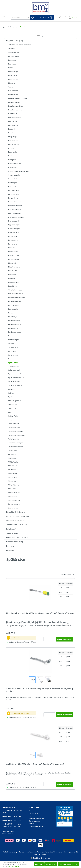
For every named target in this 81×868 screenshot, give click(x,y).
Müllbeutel (12, 275)
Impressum (33, 816)
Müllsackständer (14, 282)
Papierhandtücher (15, 301)
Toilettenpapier (14, 439)
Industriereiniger (14, 229)
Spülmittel (12, 389)
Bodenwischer (13, 79)
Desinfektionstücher (15, 110)
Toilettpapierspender (16, 447)
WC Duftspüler (13, 462)
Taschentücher (14, 424)
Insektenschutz (14, 232)
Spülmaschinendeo (15, 370)
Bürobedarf (11, 550)
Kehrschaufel (13, 244)
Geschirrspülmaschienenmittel (19, 171)
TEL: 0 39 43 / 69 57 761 (12, 817)
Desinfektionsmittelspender (18, 98)
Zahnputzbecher (14, 504)
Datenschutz (34, 813)
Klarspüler (12, 248)
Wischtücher (13, 496)
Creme (11, 87)
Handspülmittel (14, 190)
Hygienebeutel (14, 221)
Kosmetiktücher (14, 255)
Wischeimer (12, 489)
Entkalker (12, 133)
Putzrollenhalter (14, 305)
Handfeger (12, 186)
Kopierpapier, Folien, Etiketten (18, 537)
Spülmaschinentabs (15, 385)
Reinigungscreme (14, 321)
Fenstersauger (13, 141)
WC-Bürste (12, 470)
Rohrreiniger (13, 336)
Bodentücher (13, 75)
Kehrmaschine (13, 240)
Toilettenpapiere (14, 427)
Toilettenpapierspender (17, 435)
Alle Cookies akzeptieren (69, 864)
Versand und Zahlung (36, 818)
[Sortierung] (67, 574)
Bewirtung (10, 546)
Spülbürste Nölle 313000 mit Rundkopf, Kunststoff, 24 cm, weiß (35, 764)
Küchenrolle (12, 263)
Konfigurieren (51, 864)
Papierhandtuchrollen (16, 294)
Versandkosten (43, 852)
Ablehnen (39, 864)
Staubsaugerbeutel (15, 401)
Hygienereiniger (14, 225)
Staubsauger (13, 404)
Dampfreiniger (13, 95)
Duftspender (13, 121)
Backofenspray (14, 56)
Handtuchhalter (14, 194)
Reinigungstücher (14, 328)
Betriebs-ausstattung (14, 542)
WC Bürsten (12, 458)
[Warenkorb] (73, 17)
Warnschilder (13, 473)
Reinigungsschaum (15, 324)
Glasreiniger (12, 183)
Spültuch (11, 393)
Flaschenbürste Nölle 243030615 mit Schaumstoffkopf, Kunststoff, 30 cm (40, 613)
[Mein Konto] (65, 17)
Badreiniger (12, 64)
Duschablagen (13, 125)
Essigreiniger (13, 137)
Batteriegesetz (34, 821)
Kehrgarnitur (13, 236)
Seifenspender (14, 355)
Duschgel (12, 129)
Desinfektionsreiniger (16, 106)
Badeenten (12, 60)
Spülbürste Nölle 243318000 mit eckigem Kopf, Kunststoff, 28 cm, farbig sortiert (40, 690)
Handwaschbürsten (15, 206)
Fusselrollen (12, 167)
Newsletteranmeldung (37, 826)
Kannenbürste (15, 366)
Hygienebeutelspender (16, 217)
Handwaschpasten (15, 209)
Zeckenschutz (13, 508)
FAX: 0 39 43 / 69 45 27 (12, 821)
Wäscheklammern (14, 500)
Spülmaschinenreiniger (16, 378)
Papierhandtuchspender (17, 298)
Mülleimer (12, 278)
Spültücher (12, 397)
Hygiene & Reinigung (15, 41)
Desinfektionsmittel (15, 102)
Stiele (10, 412)
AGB (31, 811)
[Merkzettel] (60, 17)
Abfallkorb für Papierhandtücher (20, 45)
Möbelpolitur (13, 271)
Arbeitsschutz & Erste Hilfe (17, 525)
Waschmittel (13, 477)
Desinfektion (13, 114)
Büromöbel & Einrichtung (16, 512)
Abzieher (11, 49)
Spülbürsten (13, 363)
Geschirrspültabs (14, 175)
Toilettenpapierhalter (16, 431)
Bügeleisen (12, 83)
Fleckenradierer (14, 156)
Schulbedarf (11, 529)
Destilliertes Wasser (15, 118)
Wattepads (12, 481)
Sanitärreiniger (13, 340)
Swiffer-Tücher (14, 416)
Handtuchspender (15, 202)
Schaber (11, 344)
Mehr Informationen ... (15, 866)
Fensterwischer (14, 144)
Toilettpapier (13, 450)
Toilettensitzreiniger (15, 443)
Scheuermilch (13, 347)
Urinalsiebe (12, 454)
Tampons (12, 420)
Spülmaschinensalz (15, 382)
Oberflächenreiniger (15, 290)
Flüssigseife (12, 160)
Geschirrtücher (14, 179)
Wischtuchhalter (14, 493)
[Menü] (4, 17)
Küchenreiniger (14, 259)
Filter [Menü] (40, 36)
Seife (10, 359)
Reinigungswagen (14, 332)
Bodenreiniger (13, 72)
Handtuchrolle (13, 198)
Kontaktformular (8, 834)
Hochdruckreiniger (15, 213)
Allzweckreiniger (14, 52)
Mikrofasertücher (14, 267)
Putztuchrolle (13, 309)
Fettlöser (12, 148)
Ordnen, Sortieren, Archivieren (18, 516)
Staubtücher (13, 408)
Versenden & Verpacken (15, 520)
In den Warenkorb (65, 639)
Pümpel (11, 313)
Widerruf (32, 824)
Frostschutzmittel (14, 164)
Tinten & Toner (12, 533)
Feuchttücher (13, 152)
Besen (11, 68)
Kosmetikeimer (13, 252)
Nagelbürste (13, 286)
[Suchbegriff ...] (18, 17)
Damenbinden (13, 91)
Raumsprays (12, 317)
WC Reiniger (13, 466)
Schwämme (12, 351)
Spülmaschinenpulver (16, 374)
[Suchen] (28, 17)
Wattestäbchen (14, 485)
